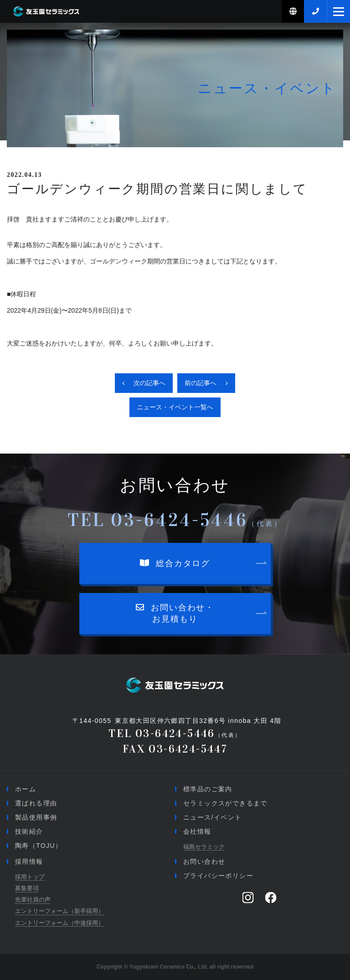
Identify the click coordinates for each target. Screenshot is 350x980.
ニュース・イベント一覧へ (175, 407)
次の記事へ (149, 383)
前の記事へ (201, 383)
